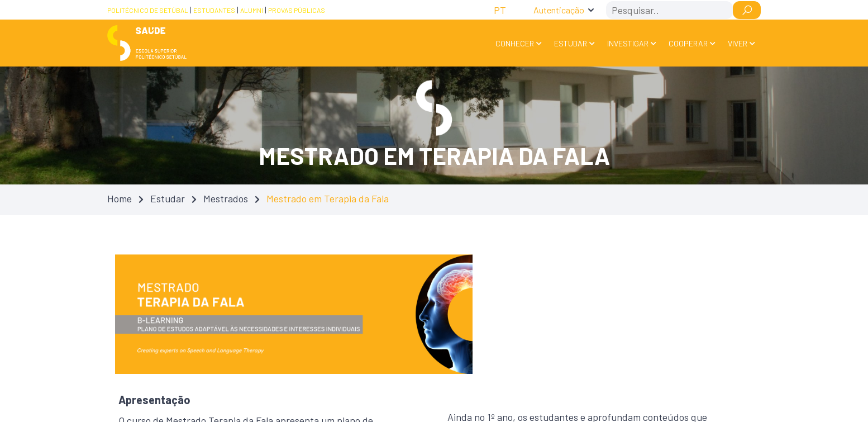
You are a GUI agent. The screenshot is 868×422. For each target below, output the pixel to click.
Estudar (571, 43)
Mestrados (226, 198)
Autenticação (559, 10)
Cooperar (688, 43)
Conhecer (515, 43)
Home (120, 198)
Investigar (628, 43)
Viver (738, 43)
